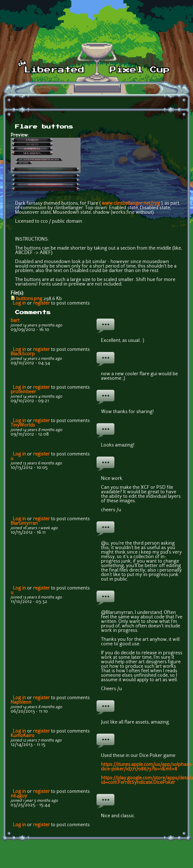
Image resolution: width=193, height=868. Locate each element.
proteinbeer (23, 392)
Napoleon (21, 703)
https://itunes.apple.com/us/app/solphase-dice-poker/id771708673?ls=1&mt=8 (147, 767)
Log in (19, 303)
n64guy (19, 796)
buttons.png (29, 299)
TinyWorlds (23, 425)
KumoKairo (23, 736)
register (41, 303)
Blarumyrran (24, 524)
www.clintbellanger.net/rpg (131, 204)
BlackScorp (23, 354)
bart (15, 321)
